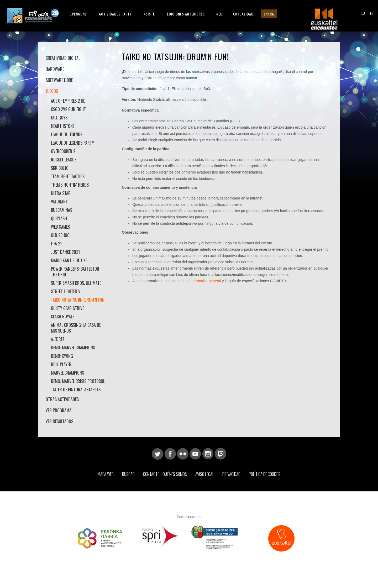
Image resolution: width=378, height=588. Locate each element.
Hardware (55, 69)
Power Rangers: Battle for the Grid (75, 272)
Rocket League (64, 160)
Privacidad (231, 474)
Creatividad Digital (63, 58)
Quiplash (59, 218)
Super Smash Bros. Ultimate (76, 283)
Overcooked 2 (63, 151)
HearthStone (63, 126)
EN (372, 14)
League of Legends (67, 134)
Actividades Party (115, 14)
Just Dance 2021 (65, 252)
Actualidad (243, 14)
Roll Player (61, 364)
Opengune (78, 14)
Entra (269, 14)
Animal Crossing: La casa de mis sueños (76, 328)
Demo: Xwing (62, 356)
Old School (61, 235)
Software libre (59, 80)
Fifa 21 (56, 244)
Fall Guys (59, 118)
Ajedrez (58, 339)
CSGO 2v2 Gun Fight (68, 109)
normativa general (206, 281)
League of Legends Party (72, 143)
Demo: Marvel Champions (73, 348)
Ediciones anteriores (186, 14)
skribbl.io (60, 168)
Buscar (128, 474)
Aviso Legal (205, 474)
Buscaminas (62, 210)
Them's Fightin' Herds (70, 185)
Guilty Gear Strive (67, 308)
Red (219, 14)
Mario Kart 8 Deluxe (69, 260)
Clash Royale (62, 317)
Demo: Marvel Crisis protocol (78, 381)
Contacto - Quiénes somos (165, 474)
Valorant (59, 202)
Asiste (149, 14)
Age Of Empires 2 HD (68, 101)
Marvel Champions (67, 373)
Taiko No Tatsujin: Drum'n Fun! (78, 300)
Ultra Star (61, 193)
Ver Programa (59, 410)
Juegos (52, 91)
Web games (60, 227)
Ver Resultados (59, 421)
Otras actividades (62, 399)
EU (363, 14)
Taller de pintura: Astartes (76, 390)
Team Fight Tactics (68, 176)
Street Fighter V (66, 291)
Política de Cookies (265, 474)
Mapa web (106, 474)
